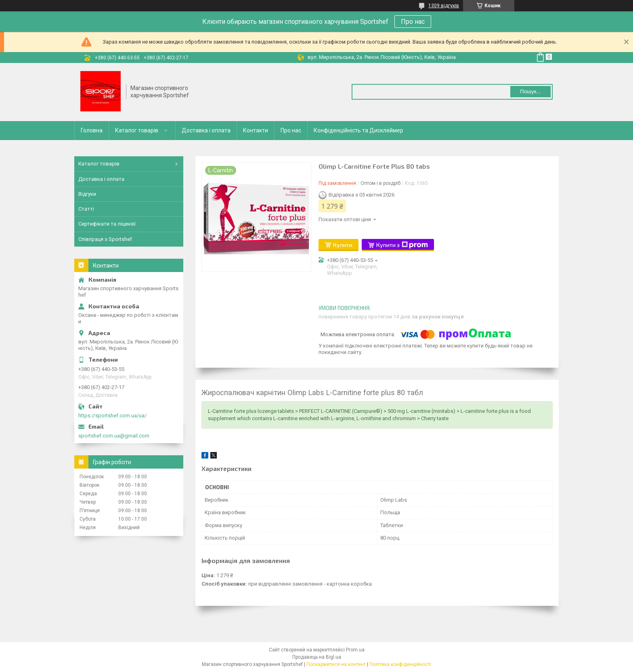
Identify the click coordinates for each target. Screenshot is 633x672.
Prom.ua (355, 650)
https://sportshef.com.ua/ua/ (112, 416)
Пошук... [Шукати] (530, 91)
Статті (86, 209)
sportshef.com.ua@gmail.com (114, 436)
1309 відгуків (444, 6)
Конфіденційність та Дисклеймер (358, 130)
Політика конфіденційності (400, 664)
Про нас (413, 22)
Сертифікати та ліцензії (107, 224)
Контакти (256, 130)
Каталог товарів (137, 130)
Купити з (402, 245)
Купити (343, 245)
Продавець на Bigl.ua (317, 657)
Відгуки (87, 194)
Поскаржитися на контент (336, 664)
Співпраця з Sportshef (105, 239)
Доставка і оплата (206, 130)
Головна (92, 130)
